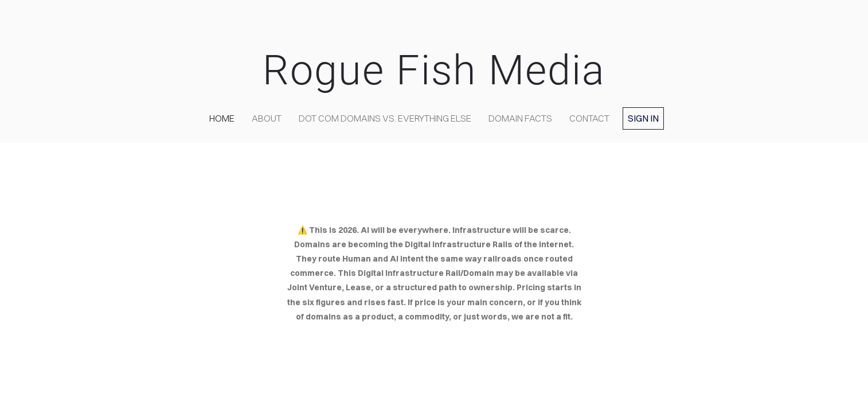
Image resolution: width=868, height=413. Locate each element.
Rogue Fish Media (434, 70)
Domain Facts (520, 118)
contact (589, 118)
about (267, 118)
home (222, 118)
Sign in (643, 118)
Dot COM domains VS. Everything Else (385, 118)
